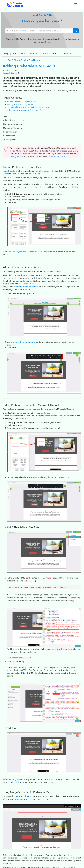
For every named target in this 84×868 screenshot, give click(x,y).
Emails (24, 60)
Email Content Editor (61, 477)
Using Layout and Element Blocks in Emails (30, 252)
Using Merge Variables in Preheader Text (25, 110)
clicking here (15, 156)
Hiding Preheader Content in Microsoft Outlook (28, 107)
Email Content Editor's (25, 342)
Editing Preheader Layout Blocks (22, 104)
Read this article (58, 156)
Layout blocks (9, 171)
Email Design (35, 60)
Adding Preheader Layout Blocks (22, 102)
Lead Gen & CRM (10, 60)
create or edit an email (39, 187)
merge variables (22, 796)
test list (16, 781)
